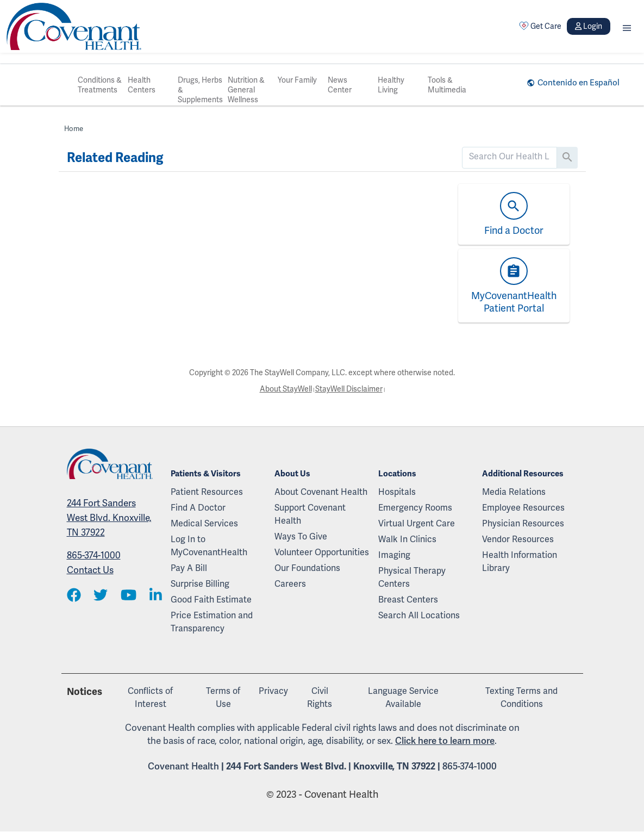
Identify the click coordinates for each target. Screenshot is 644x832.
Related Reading (115, 158)
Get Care (540, 26)
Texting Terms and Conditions (521, 697)
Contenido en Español (579, 83)
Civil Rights (320, 697)
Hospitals (397, 492)
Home (74, 129)
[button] (627, 26)
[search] (509, 157)
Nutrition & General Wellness (246, 90)
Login (589, 26)
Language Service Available (403, 697)
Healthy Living (391, 85)
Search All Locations (419, 615)
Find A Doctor (198, 508)
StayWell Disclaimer (349, 389)
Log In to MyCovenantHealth (209, 546)
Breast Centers (408, 600)
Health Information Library (520, 561)
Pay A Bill (189, 568)
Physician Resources (523, 523)
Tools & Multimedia (447, 85)
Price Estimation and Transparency (212, 622)
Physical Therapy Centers (412, 577)
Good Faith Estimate (211, 600)
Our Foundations (307, 568)
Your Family (297, 80)
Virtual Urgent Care (417, 523)
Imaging (394, 555)
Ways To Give (301, 536)
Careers (290, 584)
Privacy (273, 691)
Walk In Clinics (407, 539)
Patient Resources (207, 492)
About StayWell (286, 389)
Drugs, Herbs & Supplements (200, 90)
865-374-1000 (94, 555)
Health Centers (142, 85)
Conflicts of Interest (150, 697)
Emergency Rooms (415, 508)
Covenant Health (183, 766)
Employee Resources (523, 508)
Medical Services (204, 523)
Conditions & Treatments (100, 85)
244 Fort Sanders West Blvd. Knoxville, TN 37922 (109, 518)
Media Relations (514, 492)
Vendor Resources (518, 539)
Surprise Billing (200, 584)
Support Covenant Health (310, 514)
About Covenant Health (321, 492)
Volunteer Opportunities (322, 552)
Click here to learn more (445, 741)
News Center (340, 85)
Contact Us (90, 570)
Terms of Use (223, 697)
